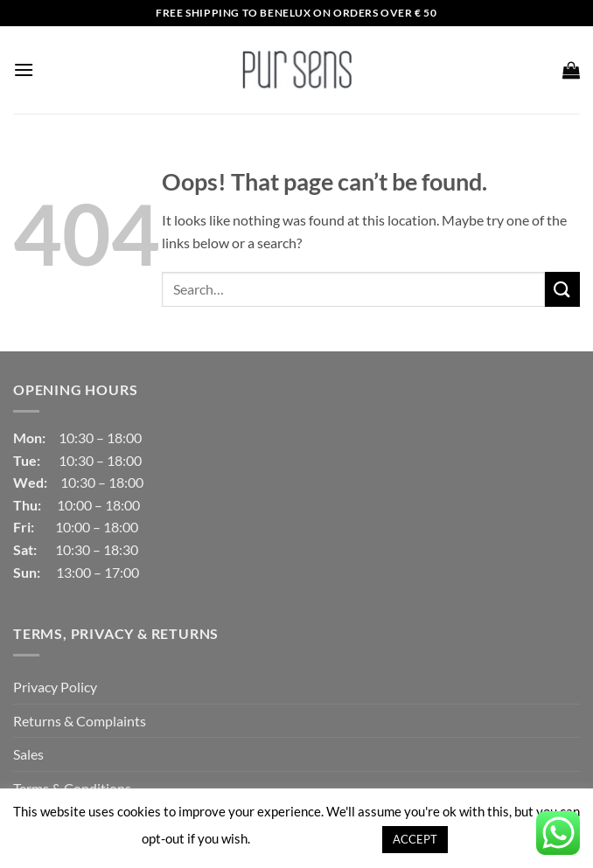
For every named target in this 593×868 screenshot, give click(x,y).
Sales (28, 754)
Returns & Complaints (80, 721)
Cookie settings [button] (315, 838)
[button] (24, 69)
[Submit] (562, 289)
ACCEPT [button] (415, 839)
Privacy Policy (55, 687)
